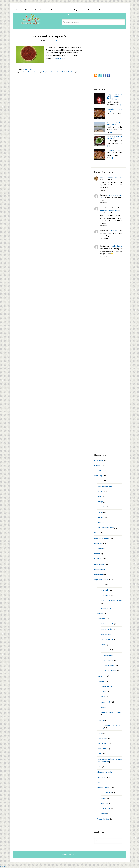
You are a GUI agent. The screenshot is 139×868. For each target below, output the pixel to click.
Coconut (54, 72)
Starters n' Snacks (104, 788)
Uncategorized (99, 569)
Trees (99, 523)
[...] (120, 105)
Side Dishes (101, 777)
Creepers (101, 491)
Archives (97, 837)
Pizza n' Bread (102, 749)
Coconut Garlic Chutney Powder (50, 36)
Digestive (101, 720)
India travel (98, 543)
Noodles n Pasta (103, 744)
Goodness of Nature (101, 538)
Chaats (103, 798)
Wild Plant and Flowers (106, 528)
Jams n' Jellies (109, 660)
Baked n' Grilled (106, 793)
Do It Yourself (99, 460)
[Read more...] (60, 58)
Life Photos (98, 559)
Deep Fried (104, 803)
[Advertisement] (52, 28)
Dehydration (108, 655)
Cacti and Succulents (105, 486)
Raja (101, 177)
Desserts (101, 681)
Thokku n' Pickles (110, 671)
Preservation (105, 650)
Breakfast (101, 585)
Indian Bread (102, 738)
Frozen (103, 692)
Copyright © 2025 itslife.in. (70, 854)
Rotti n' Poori (105, 595)
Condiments (80, 72)
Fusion (103, 697)
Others (103, 707)
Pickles (103, 645)
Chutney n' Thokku (107, 624)
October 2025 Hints (114, 150)
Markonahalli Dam (115, 177)
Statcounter (4, 867)
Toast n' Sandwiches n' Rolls (111, 601)
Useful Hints (99, 574)
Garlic (17, 74)
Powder (26, 74)
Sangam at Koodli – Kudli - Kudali (115, 124)
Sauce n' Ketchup (110, 666)
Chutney (38, 72)
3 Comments (59, 41)
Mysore (100, 549)
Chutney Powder (27, 70)
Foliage (100, 502)
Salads (100, 767)
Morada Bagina (116, 246)
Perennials (101, 517)
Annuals (100, 481)
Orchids (100, 512)
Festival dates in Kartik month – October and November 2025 (115, 97)
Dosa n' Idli (105, 590)
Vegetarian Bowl (103, 819)
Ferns (99, 496)
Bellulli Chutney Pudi (29, 72)
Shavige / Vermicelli (105, 772)
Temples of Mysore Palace (110, 210)
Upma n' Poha (106, 608)
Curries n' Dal (102, 676)
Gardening (98, 476)
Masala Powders (106, 634)
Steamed (104, 814)
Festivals (97, 465)
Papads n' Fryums (107, 640)
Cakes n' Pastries (107, 686)
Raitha (100, 754)
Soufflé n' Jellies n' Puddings (111, 712)
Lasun (21, 74)
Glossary (97, 533)
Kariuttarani (113, 231)
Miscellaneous (99, 564)
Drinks (100, 733)
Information (102, 507)
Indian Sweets (106, 702)
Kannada (97, 554)
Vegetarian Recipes (101, 580)
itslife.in (31, 20)
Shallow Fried (105, 809)
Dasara (100, 470)
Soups (100, 783)
